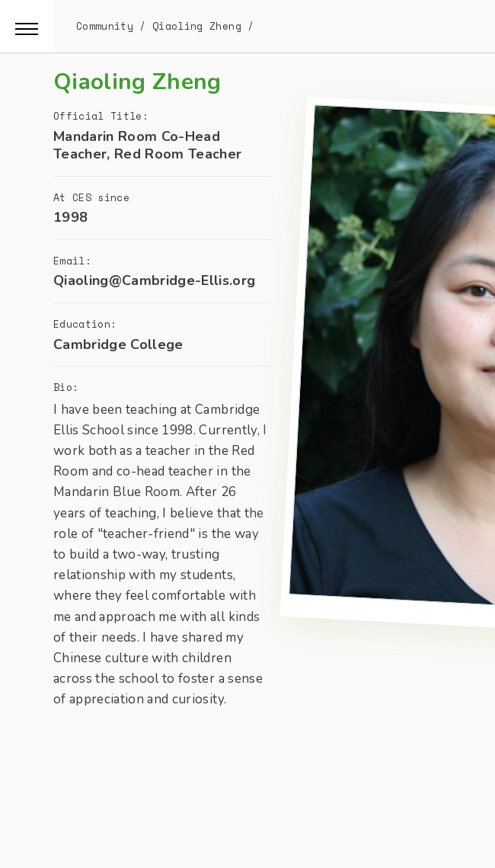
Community (105, 26)
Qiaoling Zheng (197, 26)
